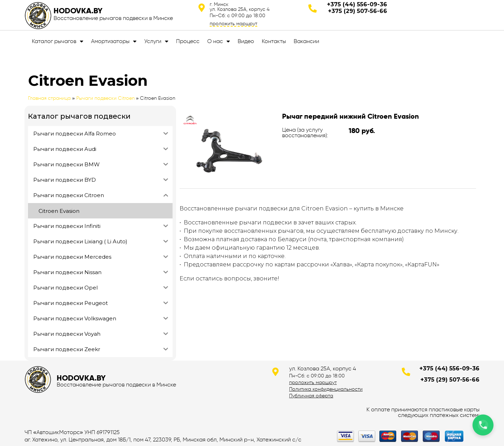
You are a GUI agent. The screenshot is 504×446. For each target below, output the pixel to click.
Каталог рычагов (58, 41)
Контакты (274, 41)
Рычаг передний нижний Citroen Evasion (351, 116)
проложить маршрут (233, 23)
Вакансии (306, 41)
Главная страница (49, 98)
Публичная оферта (311, 396)
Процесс (188, 41)
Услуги (156, 41)
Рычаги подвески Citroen (106, 98)
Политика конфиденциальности (326, 389)
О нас (219, 41)
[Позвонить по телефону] (483, 425)
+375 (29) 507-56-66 (358, 11)
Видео (246, 41)
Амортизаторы (114, 41)
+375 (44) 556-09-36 (357, 4)
